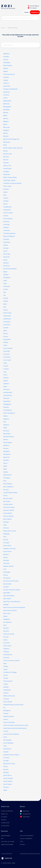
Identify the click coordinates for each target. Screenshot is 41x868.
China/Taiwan (8, 655)
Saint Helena (7, 519)
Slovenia (6, 631)
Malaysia (6, 419)
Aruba (5, 98)
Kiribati (6, 342)
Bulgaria (6, 130)
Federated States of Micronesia (13, 705)
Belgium (6, 121)
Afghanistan (7, 101)
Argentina (7, 92)
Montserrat (7, 454)
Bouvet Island (8, 498)
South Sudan (7, 784)
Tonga (5, 669)
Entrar (27, 12)
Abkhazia (6, 54)
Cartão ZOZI (5, 826)
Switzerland (7, 749)
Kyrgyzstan (7, 339)
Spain (5, 304)
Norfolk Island (8, 504)
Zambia (6, 275)
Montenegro (7, 740)
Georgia (6, 248)
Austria (6, 60)
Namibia (6, 460)
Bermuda (6, 127)
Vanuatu (6, 163)
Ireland (6, 298)
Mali (5, 422)
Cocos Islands (8, 348)
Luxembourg (8, 395)
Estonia (6, 769)
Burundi (6, 157)
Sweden (6, 752)
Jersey (5, 260)
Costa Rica (7, 357)
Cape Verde (7, 316)
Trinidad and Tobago (10, 672)
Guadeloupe (7, 207)
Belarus (6, 118)
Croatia (6, 731)
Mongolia (6, 451)
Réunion (6, 554)
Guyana (6, 198)
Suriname (6, 643)
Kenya (5, 333)
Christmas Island (9, 507)
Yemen (6, 310)
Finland (6, 713)
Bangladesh (7, 107)
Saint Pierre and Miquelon (12, 602)
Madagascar (7, 404)
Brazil (5, 145)
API (2, 838)
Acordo (22, 844)
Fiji (4, 708)
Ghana (5, 204)
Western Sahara (8, 566)
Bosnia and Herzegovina (11, 139)
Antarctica (7, 86)
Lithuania (6, 389)
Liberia (5, 381)
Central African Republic (11, 734)
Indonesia (7, 286)
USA (5, 569)
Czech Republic (8, 743)
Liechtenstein (8, 392)
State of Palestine (9, 236)
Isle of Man (7, 501)
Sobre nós (4, 814)
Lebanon (6, 384)
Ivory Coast (7, 360)
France (6, 719)
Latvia (5, 375)
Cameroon (7, 325)
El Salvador (7, 572)
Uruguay (6, 699)
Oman (5, 495)
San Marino (7, 578)
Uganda (6, 687)
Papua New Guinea (10, 531)
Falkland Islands (9, 716)
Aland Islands (8, 65)
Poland (6, 540)
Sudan (5, 640)
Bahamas (6, 104)
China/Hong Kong (9, 233)
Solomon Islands (9, 634)
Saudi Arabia (7, 584)
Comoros (6, 354)
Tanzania (6, 657)
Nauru (5, 463)
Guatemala (7, 210)
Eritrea (5, 766)
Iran (5, 295)
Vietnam (6, 189)
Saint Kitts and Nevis (10, 610)
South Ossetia (8, 781)
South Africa (7, 775)
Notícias (4, 820)
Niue (5, 481)
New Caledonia (8, 487)
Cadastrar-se (35, 12)
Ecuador (6, 761)
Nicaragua (7, 478)
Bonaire (6, 136)
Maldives (6, 425)
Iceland (6, 301)
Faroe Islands (8, 702)
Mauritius (6, 398)
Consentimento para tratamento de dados (30, 854)
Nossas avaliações (7, 811)
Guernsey (6, 224)
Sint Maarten (7, 622)
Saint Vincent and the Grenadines (14, 607)
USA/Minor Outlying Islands (12, 183)
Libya (5, 386)
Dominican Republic (10, 269)
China (5, 345)
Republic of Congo (9, 549)
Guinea (6, 216)
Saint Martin (7, 599)
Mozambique (8, 442)
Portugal (6, 543)
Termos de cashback (27, 836)
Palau (5, 525)
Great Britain (7, 169)
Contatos (4, 817)
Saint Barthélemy (9, 596)
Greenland (7, 242)
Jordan (6, 289)
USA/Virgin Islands (9, 180)
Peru (5, 537)
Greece (6, 245)
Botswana (7, 142)
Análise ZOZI (5, 823)
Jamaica (6, 787)
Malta (5, 428)
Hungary (6, 171)
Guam (5, 251)
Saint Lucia (7, 613)
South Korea (7, 551)
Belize (5, 115)
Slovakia (6, 628)
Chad (5, 737)
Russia (5, 557)
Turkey (6, 684)
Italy (5, 307)
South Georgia (8, 778)
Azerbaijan (7, 62)
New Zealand (8, 484)
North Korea (7, 313)
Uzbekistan (7, 690)
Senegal (6, 604)
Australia (6, 57)
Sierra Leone (7, 646)
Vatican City (7, 166)
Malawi (6, 416)
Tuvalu (5, 675)
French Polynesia (9, 722)
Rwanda (6, 560)
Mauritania (7, 401)
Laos (5, 372)
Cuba (5, 363)
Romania (6, 563)
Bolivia (5, 133)
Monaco (6, 448)
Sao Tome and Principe (11, 581)
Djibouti (6, 263)
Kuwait (6, 366)
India (5, 283)
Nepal (5, 466)
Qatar (5, 331)
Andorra (6, 83)
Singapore (7, 619)
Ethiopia (6, 772)
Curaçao (6, 369)
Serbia (5, 616)
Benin (5, 124)
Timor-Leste (7, 186)
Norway (6, 490)
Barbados (6, 110)
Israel (5, 280)
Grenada (6, 239)
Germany (6, 222)
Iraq (5, 292)
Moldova (6, 445)
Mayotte (6, 407)
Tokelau (6, 666)
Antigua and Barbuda (10, 89)
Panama (6, 528)
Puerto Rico (7, 546)
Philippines (7, 711)
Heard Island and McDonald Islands (15, 728)
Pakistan (6, 522)
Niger (5, 469)
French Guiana (8, 213)
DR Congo (7, 254)
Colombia (7, 351)
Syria (5, 625)
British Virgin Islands (10, 177)
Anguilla (6, 77)
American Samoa (9, 74)
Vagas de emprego (7, 844)
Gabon (5, 192)
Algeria (6, 71)
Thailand (6, 652)
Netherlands (7, 475)
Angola (6, 80)
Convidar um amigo (8, 841)
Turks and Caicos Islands (11, 660)
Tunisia (6, 678)
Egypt (5, 272)
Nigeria (6, 472)
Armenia (6, 95)
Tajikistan (6, 649)
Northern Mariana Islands (12, 590)
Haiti (5, 195)
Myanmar (6, 457)
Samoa (6, 575)
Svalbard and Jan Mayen (11, 755)
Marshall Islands (8, 437)
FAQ (21, 841)
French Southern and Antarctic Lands (16, 725)
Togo (5, 663)
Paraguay (6, 534)
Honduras (7, 230)
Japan (5, 790)
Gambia (6, 201)
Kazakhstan (7, 319)
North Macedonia (9, 413)
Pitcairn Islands (8, 516)
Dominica (7, 266)
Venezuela (7, 174)
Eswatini (6, 587)
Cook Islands (7, 513)
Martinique (7, 434)
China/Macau (8, 410)
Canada (6, 328)
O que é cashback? (26, 838)
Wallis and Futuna (9, 696)
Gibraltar (6, 227)
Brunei (5, 151)
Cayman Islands (9, 510)
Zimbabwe (7, 277)
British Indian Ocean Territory (13, 148)
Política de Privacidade (7, 854)
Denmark (6, 257)
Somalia (6, 637)
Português (32, 8)
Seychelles (7, 593)
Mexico (6, 440)
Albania (6, 68)
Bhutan (6, 160)
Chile (5, 746)
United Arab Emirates (10, 493)
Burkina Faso (8, 154)
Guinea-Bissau (33, 6)
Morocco (6, 431)
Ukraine (6, 693)
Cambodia (7, 322)
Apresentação (6, 836)
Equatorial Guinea (9, 764)
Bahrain (6, 113)
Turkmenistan (8, 681)
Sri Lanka (6, 758)
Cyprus (6, 336)
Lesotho (6, 378)
